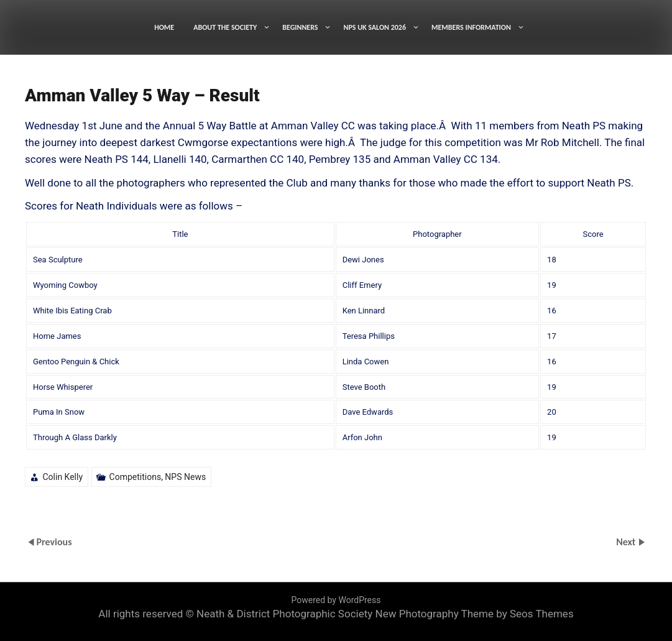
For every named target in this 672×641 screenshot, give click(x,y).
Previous (54, 542)
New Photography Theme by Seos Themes (475, 614)
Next (627, 542)
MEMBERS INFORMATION (471, 27)
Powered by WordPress (336, 600)
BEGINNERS (300, 27)
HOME (164, 27)
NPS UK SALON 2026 (375, 27)
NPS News (185, 477)
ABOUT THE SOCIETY (225, 27)
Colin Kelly (62, 477)
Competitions (136, 477)
